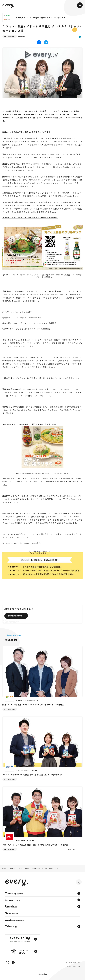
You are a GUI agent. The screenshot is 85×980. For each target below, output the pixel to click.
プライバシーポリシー (74, 963)
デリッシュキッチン (10, 36)
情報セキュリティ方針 (74, 966)
